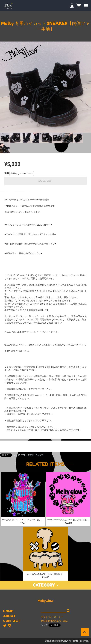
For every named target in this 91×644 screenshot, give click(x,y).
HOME (8, 611)
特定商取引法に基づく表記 (54, 621)
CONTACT (12, 621)
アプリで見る (28, 455)
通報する (40, 455)
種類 (7, 173)
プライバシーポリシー (52, 617)
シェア (17, 455)
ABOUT (10, 616)
